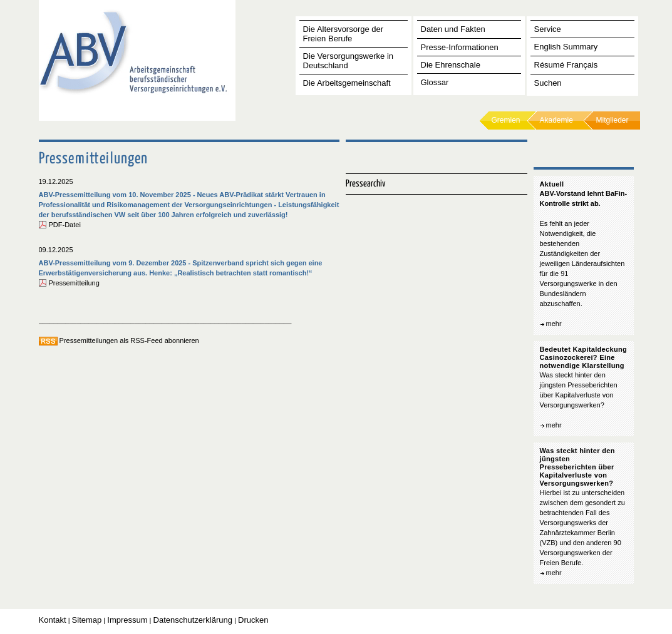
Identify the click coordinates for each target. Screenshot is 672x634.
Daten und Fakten (453, 29)
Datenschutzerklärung (193, 620)
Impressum (127, 620)
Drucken (253, 620)
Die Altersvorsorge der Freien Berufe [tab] (344, 34)
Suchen (548, 83)
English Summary (566, 47)
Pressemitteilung (74, 283)
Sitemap (87, 620)
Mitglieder (613, 120)
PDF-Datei (65, 225)
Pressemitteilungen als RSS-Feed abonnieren (129, 340)
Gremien (506, 120)
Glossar (435, 82)
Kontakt (53, 620)
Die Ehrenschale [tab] (451, 65)
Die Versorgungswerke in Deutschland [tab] (349, 61)
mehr (554, 324)
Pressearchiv (366, 184)
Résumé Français (566, 65)
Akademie (556, 120)
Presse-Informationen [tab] (460, 47)
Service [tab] (548, 29)
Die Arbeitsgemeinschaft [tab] (347, 83)
